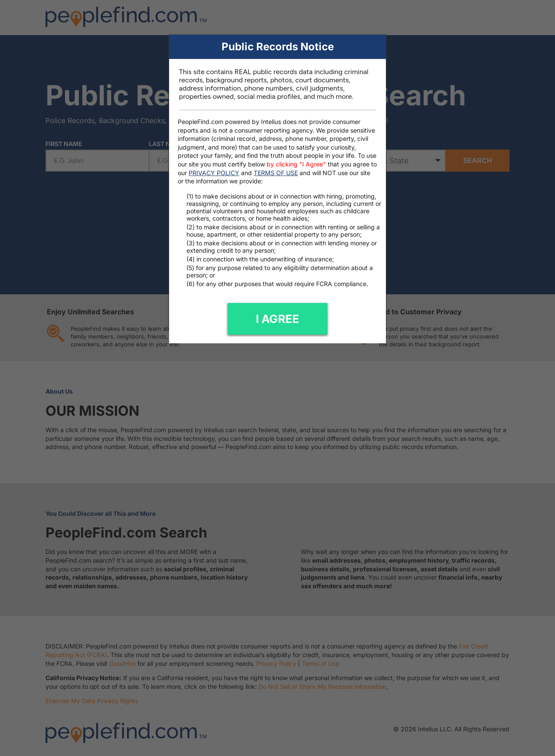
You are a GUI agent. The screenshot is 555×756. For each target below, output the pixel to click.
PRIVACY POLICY (214, 173)
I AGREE (277, 319)
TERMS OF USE (276, 173)
